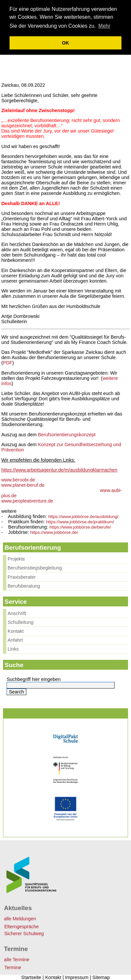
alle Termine (17, 960)
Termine (13, 967)
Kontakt (16, 631)
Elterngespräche (22, 927)
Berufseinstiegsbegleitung (35, 568)
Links (13, 649)
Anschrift (17, 613)
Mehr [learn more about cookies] (104, 26)
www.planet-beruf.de (23, 485)
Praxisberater (22, 577)
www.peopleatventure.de (27, 501)
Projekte (16, 559)
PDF (8, 363)
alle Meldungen (20, 919)
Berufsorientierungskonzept (67, 435)
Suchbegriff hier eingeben (34, 679)
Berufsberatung (24, 586)
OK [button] (65, 43)
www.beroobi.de (18, 480)
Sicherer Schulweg (24, 934)
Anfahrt (15, 640)
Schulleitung (20, 622)
